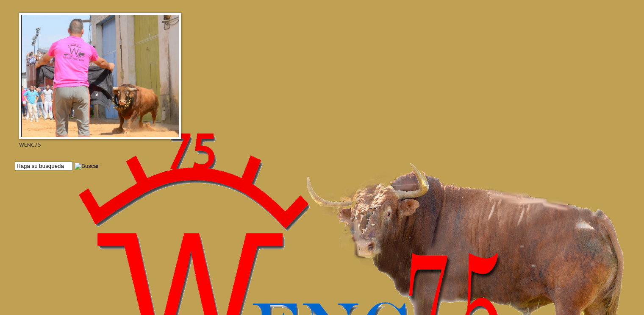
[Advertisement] (269, 243)
